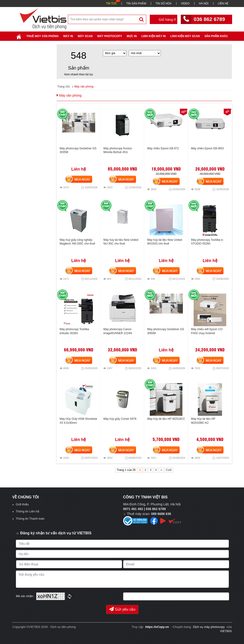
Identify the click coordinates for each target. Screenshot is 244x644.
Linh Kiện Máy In (153, 36)
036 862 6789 (209, 19)
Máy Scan (85, 36)
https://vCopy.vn (157, 627)
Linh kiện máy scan (185, 36)
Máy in (68, 36)
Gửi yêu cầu (122, 609)
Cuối (169, 470)
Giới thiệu (22, 504)
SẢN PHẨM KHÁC (216, 36)
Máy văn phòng (84, 87)
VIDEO (185, 3)
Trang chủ (64, 87)
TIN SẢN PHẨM (136, 3)
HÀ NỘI (204, 3)
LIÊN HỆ (223, 3)
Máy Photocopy (110, 36)
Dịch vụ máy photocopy (209, 627)
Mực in (132, 36)
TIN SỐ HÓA (163, 3)
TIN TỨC (111, 3)
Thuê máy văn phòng (42, 36)
